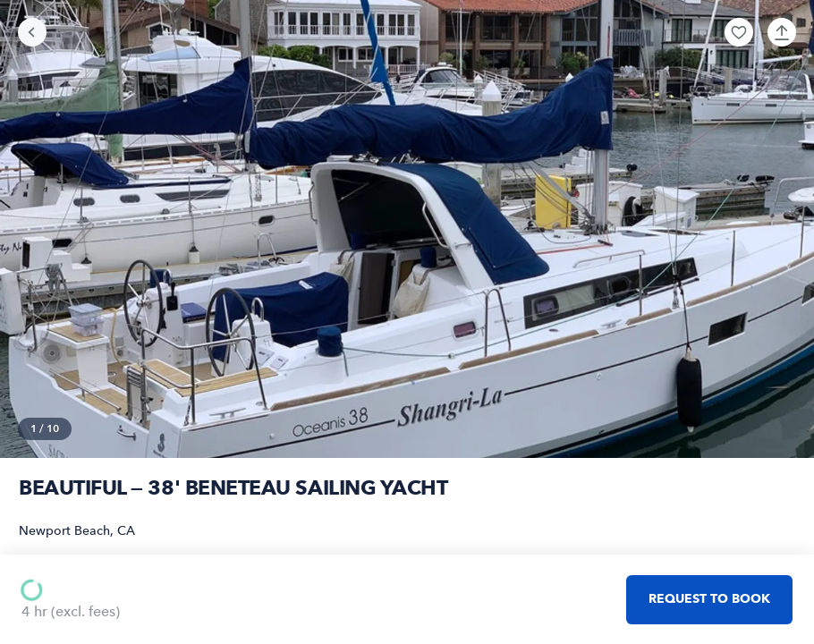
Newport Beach (64, 531)
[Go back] (32, 32)
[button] (739, 32)
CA (126, 531)
